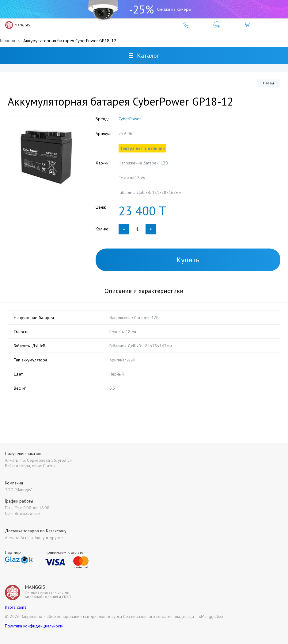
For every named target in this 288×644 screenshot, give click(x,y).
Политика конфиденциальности (34, 626)
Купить (188, 260)
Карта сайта (16, 607)
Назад (269, 83)
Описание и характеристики (144, 291)
